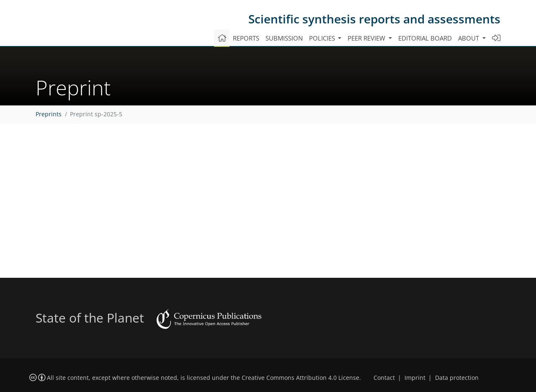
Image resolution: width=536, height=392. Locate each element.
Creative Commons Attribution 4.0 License (300, 378)
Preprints (49, 114)
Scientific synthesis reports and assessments (374, 19)
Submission (284, 38)
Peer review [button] (367, 38)
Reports (246, 38)
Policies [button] (323, 38)
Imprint (415, 378)
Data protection (457, 378)
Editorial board (425, 38)
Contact (384, 378)
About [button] (469, 38)
